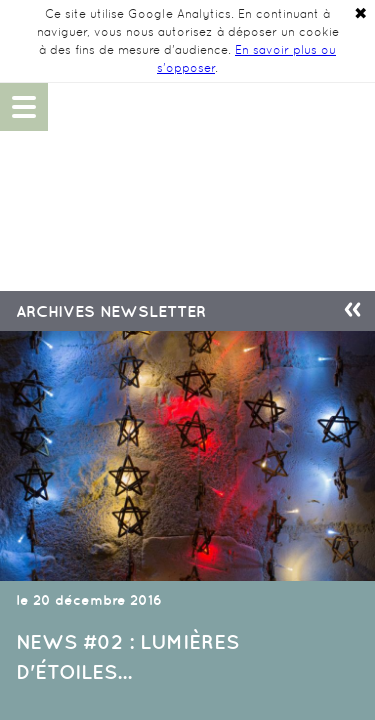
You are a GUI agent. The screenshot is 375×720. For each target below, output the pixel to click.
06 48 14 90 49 (351, 107)
